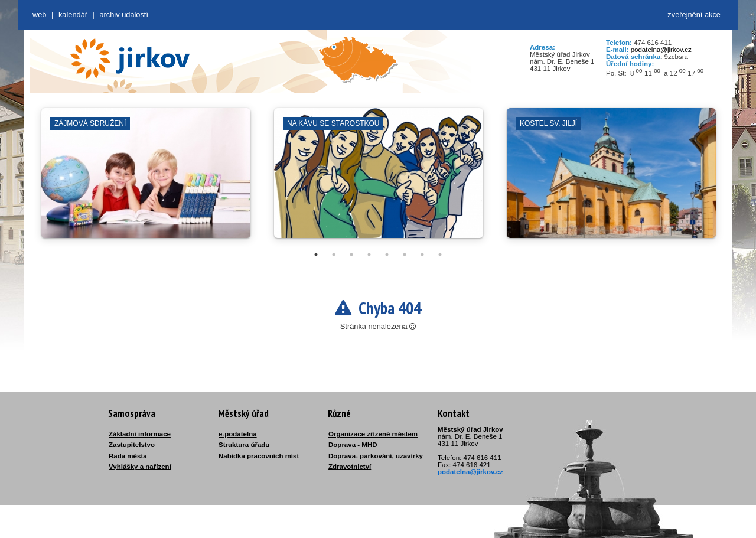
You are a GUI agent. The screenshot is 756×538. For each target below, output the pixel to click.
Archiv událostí (124, 14)
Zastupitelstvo (132, 445)
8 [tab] (440, 255)
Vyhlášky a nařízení (140, 467)
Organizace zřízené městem (373, 434)
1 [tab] (316, 255)
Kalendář (73, 14)
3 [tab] (351, 255)
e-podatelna (238, 434)
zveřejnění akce (694, 14)
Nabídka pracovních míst (259, 456)
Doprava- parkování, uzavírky (376, 456)
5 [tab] (387, 255)
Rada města (128, 456)
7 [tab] (422, 255)
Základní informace (140, 434)
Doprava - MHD (353, 445)
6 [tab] (405, 255)
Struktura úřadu (244, 445)
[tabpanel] (146, 179)
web (39, 14)
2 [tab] (334, 255)
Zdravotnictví (350, 467)
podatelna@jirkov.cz (661, 50)
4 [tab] (369, 255)
